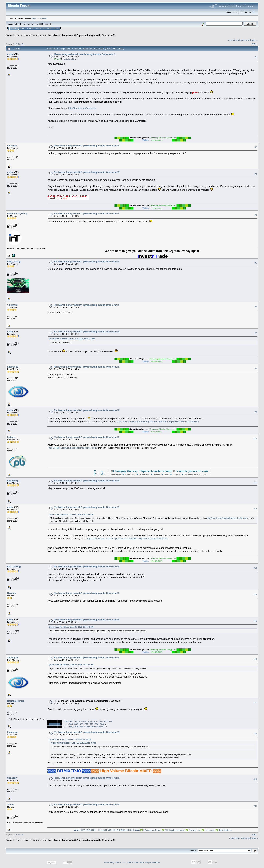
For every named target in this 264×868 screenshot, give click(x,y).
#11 (255, 482)
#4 (256, 215)
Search (30, 28)
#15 (255, 621)
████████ (55, 724)
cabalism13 (69, 59)
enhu (10, 54)
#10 (255, 439)
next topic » (251, 40)
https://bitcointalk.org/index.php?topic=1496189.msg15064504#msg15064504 (158, 422)
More (56, 28)
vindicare (12, 305)
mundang (13, 481)
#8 (256, 368)
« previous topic (236, 40)
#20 (255, 806)
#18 (255, 734)
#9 (256, 412)
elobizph (12, 146)
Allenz (11, 804)
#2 (256, 147)
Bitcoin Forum (13, 35)
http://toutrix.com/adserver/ (82, 108)
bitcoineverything (17, 214)
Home (14, 28)
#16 (255, 659)
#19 (255, 779)
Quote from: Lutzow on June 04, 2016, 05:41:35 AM (71, 514)
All (23, 44)
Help (22, 28)
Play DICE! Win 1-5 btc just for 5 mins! (86, 727)
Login (38, 28)
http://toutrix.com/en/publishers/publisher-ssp (72, 448)
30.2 (41, 24)
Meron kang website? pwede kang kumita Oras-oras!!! (85, 35)
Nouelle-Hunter (16, 701)
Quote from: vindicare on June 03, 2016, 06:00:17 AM (72, 339)
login (34, 18)
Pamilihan (47, 35)
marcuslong (14, 566)
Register (47, 28)
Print (254, 44)
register (43, 18)
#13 (255, 568)
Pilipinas (35, 35)
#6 (256, 306)
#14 (255, 595)
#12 (255, 509)
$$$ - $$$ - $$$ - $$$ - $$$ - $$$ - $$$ (87, 724)
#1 (256, 57)
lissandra (12, 732)
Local (25, 35)
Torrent (48, 24)
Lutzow (11, 437)
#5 (256, 263)
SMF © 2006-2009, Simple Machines (144, 862)
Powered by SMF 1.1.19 (115, 862)
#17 (255, 702)
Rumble (12, 593)
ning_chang (14, 261)
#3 (256, 174)
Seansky (12, 778)
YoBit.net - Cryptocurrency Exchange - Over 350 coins (88, 721)
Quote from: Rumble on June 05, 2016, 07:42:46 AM (71, 627)
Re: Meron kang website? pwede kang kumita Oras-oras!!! (87, 146)
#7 (256, 333)
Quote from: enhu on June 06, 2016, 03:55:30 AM (70, 739)
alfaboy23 (13, 367)
